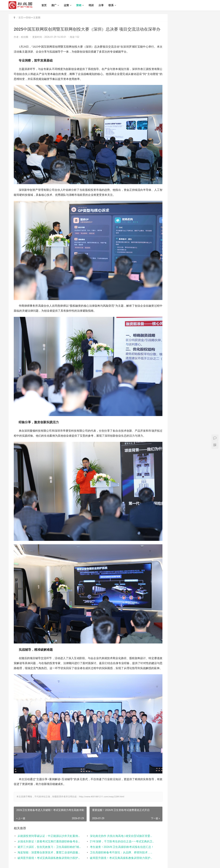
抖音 (201, 242)
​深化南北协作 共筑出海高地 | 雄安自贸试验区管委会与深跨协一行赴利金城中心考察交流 (114, 807)
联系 (114, 5)
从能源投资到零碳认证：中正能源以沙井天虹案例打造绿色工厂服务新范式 (48, 807)
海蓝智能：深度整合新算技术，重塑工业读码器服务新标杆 (48, 824)
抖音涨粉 (186, 242)
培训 (94, 5)
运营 (69, 5)
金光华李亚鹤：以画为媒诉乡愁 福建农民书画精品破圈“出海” (195, 207)
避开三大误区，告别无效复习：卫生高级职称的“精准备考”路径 (48, 818)
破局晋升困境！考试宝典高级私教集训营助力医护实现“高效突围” (48, 829)
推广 (57, 5)
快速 (170, 247)
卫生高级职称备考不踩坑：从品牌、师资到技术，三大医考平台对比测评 (114, 824)
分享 (104, 5)
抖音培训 (186, 247)
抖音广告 (170, 242)
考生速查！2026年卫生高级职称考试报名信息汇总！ (114, 818)
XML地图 (97, 862)
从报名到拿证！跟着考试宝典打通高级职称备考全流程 (48, 813)
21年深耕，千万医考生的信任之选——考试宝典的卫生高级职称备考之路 (114, 813)
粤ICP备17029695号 (83, 862)
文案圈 (37, 18)
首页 (47, 5)
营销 (81, 5)
